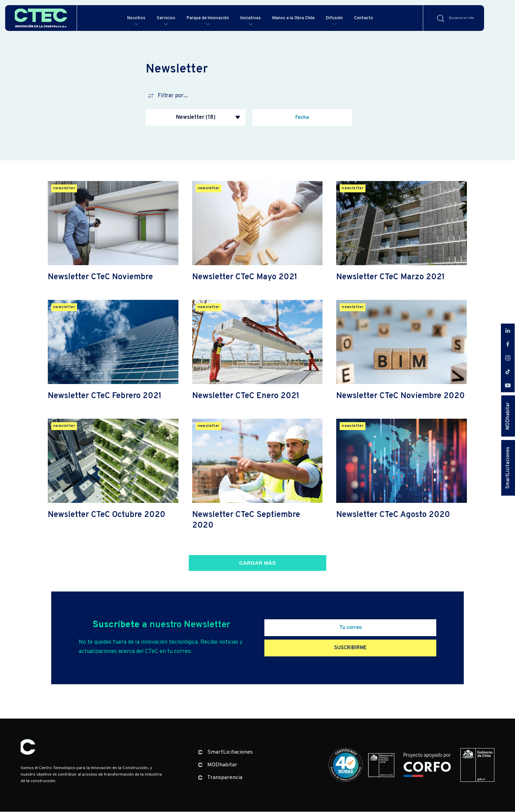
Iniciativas (258, 18)
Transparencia (225, 778)
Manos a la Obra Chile (306, 18)
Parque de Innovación (210, 18)
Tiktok (508, 372)
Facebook (508, 344)
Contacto (383, 18)
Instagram (508, 358)
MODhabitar (508, 416)
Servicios (163, 18)
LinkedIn (508, 330)
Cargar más (257, 563)
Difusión (352, 18)
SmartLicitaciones (508, 468)
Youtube (508, 385)
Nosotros (131, 18)
